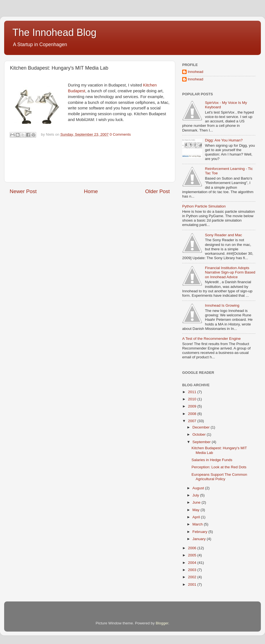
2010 (193, 399)
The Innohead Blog (54, 32)
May (196, 510)
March (198, 524)
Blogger (162, 623)
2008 (193, 414)
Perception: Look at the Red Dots (219, 467)
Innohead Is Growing (222, 305)
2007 (193, 421)
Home (91, 191)
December (202, 427)
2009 (193, 406)
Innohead (195, 72)
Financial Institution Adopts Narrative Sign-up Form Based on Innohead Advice (230, 272)
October (200, 434)
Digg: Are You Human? (224, 140)
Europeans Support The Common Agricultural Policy (219, 477)
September (202, 442)
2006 (193, 548)
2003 (193, 570)
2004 (193, 563)
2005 (193, 555)
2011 (193, 392)
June (197, 502)
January (200, 539)
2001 (193, 584)
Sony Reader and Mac (223, 235)
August (199, 488)
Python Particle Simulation (204, 206)
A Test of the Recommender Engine (211, 339)
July (196, 495)
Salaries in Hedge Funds (212, 460)
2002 (193, 577)
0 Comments (120, 134)
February (200, 532)
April (197, 517)
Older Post (157, 191)
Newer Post (23, 191)
